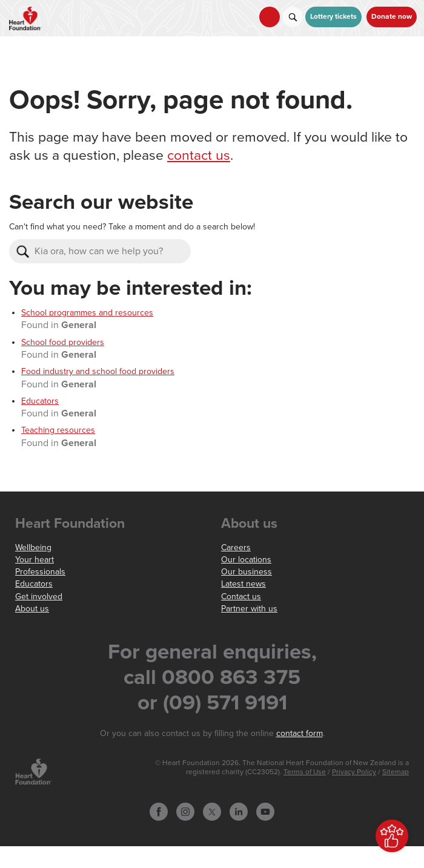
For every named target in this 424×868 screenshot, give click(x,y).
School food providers (63, 342)
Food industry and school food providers (98, 371)
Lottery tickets (333, 17)
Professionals (40, 572)
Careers (236, 547)
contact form (300, 733)
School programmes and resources (87, 313)
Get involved (39, 597)
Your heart (35, 560)
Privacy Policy (354, 772)
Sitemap (396, 772)
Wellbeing (33, 547)
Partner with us (249, 609)
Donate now (392, 17)
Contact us (241, 597)
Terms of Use (305, 772)
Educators (40, 401)
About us (32, 609)
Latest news (243, 584)
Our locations (246, 560)
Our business (247, 572)
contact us (199, 156)
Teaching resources (58, 430)
